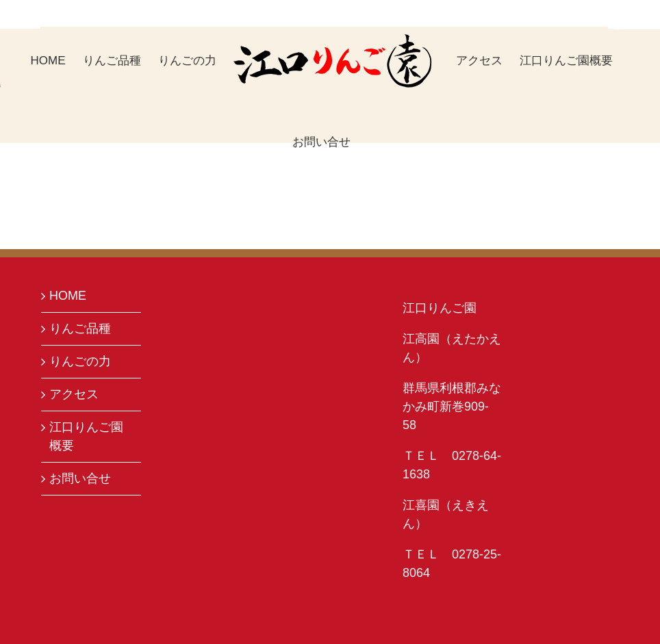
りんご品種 (80, 329)
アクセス (74, 394)
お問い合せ (80, 478)
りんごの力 (80, 361)
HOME (68, 296)
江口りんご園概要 (86, 436)
